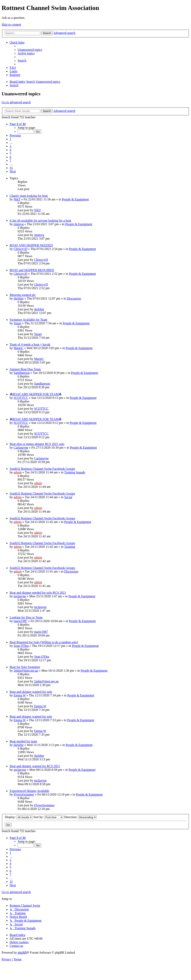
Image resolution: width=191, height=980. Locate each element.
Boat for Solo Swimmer (25, 667)
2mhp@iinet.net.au (26, 671)
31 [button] (11, 168)
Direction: (80, 817)
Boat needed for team (23, 741)
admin (18, 472)
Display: (19, 817)
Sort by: (48, 817)
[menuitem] (30, 50)
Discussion (74, 298)
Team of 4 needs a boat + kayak (30, 344)
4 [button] (10, 150)
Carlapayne (21, 448)
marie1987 (20, 621)
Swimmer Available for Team (28, 320)
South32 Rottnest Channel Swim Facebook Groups (42, 469)
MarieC (19, 348)
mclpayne (20, 596)
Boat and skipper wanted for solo (31, 692)
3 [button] (10, 146)
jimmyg (19, 224)
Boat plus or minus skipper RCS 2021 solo (37, 444)
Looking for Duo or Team (26, 617)
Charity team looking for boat (29, 196)
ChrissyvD (20, 249)
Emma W (20, 695)
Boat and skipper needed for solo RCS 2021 (38, 593)
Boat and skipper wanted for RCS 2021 (35, 766)
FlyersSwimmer (24, 794)
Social (68, 497)
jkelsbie (19, 298)
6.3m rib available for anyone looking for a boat (40, 221)
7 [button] (10, 161)
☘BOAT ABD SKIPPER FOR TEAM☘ (36, 394)
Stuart (17, 323)
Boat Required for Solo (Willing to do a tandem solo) (44, 642)
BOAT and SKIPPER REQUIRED (32, 270)
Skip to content (11, 24)
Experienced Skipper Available (29, 791)
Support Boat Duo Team (25, 369)
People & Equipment (75, 199)
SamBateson (22, 373)
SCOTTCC (21, 398)
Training (70, 547)
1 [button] (10, 139)
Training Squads (75, 472)
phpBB (22, 953)
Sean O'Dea (21, 646)
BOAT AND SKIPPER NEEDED (31, 245)
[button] (18, 124)
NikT (17, 199)
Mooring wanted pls (23, 295)
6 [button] (10, 157)
